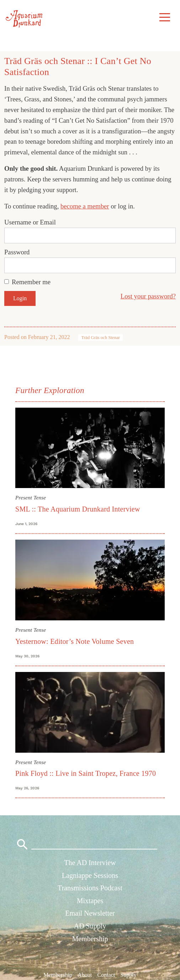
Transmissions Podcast (90, 888)
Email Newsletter (90, 913)
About (85, 975)
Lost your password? (148, 296)
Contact (106, 975)
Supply (128, 975)
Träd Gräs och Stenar (100, 338)
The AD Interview (90, 863)
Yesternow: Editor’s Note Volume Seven (75, 641)
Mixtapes (90, 901)
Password (17, 252)
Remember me (31, 282)
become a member (85, 206)
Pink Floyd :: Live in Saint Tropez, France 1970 (86, 773)
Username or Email (30, 222)
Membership (90, 939)
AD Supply (90, 926)
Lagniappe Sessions (90, 875)
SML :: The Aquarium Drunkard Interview (78, 509)
